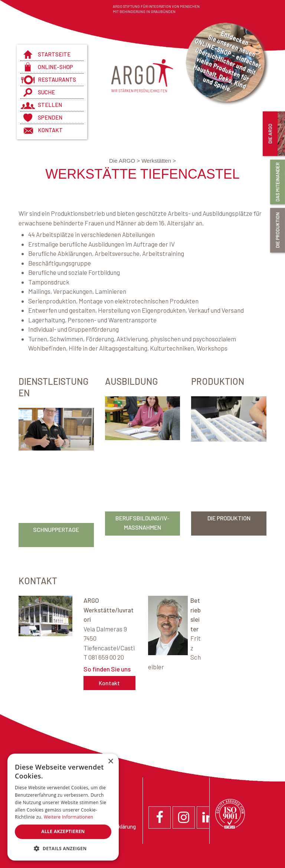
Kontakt (50, 130)
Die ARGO (125, 161)
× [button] (110, 762)
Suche (46, 92)
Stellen (50, 105)
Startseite (54, 54)
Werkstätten (159, 161)
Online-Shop (55, 67)
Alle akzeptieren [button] (63, 831)
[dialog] (63, 807)
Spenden (50, 117)
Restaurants (57, 79)
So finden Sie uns (107, 669)
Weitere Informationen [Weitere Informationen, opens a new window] (69, 817)
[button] (63, 849)
